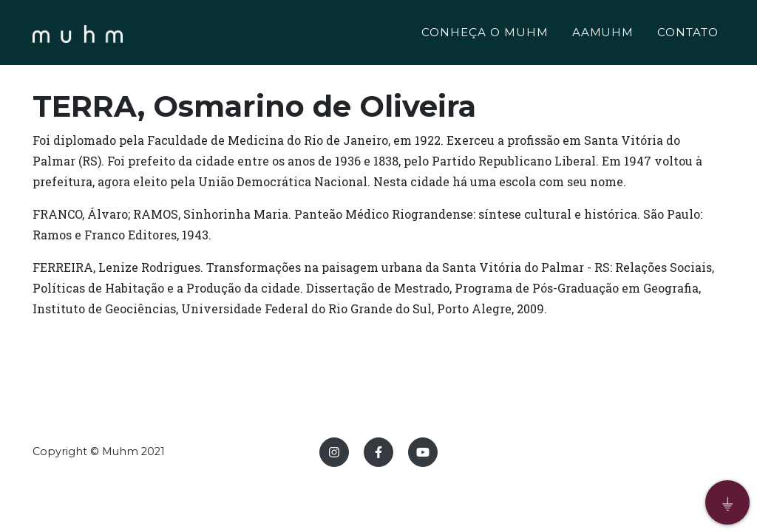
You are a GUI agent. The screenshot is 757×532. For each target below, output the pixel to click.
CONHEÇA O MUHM (485, 34)
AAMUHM (603, 34)
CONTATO (688, 34)
